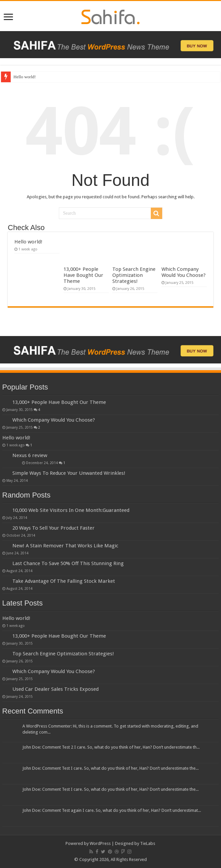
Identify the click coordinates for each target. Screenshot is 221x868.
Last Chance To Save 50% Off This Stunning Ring (68, 563)
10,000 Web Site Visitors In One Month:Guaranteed (71, 510)
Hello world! (25, 77)
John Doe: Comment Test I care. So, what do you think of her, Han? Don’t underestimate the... (110, 768)
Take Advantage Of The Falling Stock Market (64, 581)
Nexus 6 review (30, 455)
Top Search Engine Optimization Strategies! (134, 275)
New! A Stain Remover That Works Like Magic (65, 546)
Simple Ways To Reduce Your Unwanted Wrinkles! (69, 473)
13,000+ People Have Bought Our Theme (83, 275)
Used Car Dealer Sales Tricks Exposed (56, 689)
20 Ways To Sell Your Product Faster (53, 528)
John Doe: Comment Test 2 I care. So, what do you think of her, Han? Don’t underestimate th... (111, 747)
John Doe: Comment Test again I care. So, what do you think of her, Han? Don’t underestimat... (112, 810)
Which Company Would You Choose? (184, 272)
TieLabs (148, 843)
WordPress (100, 843)
